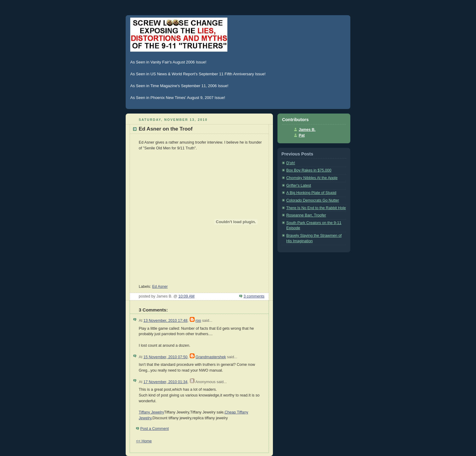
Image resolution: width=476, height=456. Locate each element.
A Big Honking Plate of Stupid (311, 193)
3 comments (254, 296)
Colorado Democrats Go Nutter (313, 200)
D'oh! (291, 163)
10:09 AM (187, 296)
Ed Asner (160, 287)
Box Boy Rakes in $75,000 (309, 170)
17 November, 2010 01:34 (165, 382)
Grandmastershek (211, 357)
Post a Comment (155, 429)
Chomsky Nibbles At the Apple (312, 178)
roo (198, 321)
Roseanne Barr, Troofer (306, 215)
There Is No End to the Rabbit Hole (316, 208)
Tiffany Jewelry (151, 412)
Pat (302, 135)
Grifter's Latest (299, 185)
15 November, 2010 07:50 (165, 357)
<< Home (144, 441)
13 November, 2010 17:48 (165, 321)
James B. (307, 130)
